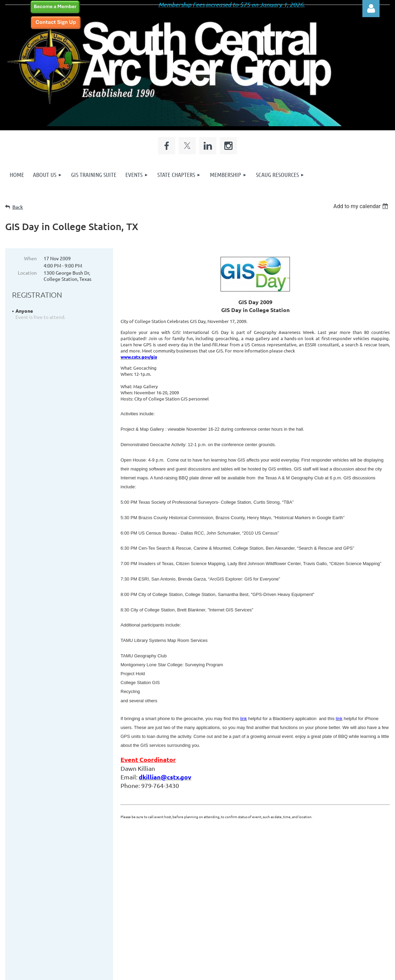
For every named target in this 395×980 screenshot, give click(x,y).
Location (27, 273)
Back (18, 207)
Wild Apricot (308, 971)
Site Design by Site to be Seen (199, 932)
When (30, 258)
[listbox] (362, 206)
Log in (371, 9)
